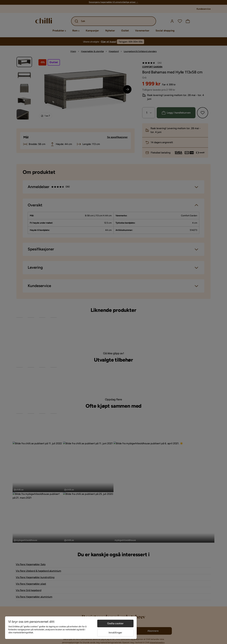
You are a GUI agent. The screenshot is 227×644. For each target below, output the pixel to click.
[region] (71, 628)
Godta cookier (115, 623)
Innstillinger (115, 633)
